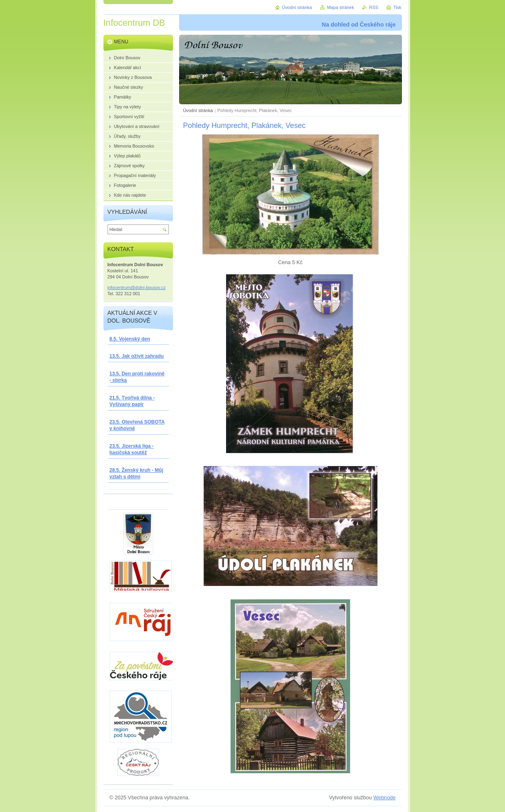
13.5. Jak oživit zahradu (137, 356)
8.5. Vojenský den (130, 339)
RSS (374, 7)
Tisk (397, 7)
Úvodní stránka (198, 110)
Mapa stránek (341, 7)
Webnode (385, 797)
